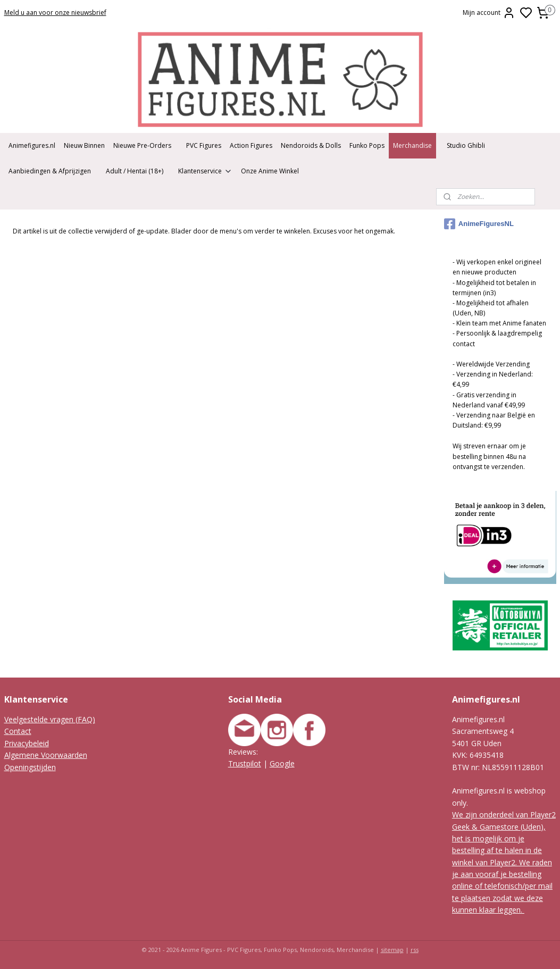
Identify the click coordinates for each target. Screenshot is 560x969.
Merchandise (412, 145)
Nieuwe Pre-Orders (142, 145)
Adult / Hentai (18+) (135, 171)
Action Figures (251, 145)
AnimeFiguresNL (479, 224)
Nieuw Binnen (84, 145)
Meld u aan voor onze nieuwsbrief (55, 12)
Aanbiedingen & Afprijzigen (50, 171)
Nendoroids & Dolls (311, 145)
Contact (18, 731)
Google (282, 763)
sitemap (392, 950)
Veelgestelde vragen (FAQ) (50, 719)
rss (415, 950)
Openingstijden (30, 767)
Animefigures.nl (32, 145)
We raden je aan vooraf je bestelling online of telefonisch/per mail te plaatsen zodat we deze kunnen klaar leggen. (502, 886)
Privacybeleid (27, 743)
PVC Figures (204, 145)
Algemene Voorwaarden (46, 755)
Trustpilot (245, 763)
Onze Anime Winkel (270, 171)
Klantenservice (205, 171)
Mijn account (489, 13)
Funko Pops (367, 145)
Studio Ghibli (466, 145)
